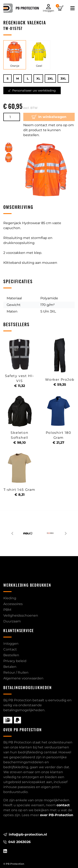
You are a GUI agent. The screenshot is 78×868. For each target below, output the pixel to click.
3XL (63, 78)
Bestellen (11, 655)
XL (38, 78)
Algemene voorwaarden (23, 678)
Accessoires (13, 604)
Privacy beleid (15, 661)
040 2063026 (17, 842)
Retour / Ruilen (16, 672)
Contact (10, 649)
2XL (50, 78)
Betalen (10, 667)
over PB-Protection (57, 815)
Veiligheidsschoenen (21, 615)
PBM (7, 610)
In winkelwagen (49, 117)
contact (63, 805)
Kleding (10, 598)
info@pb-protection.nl (25, 834)
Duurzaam (12, 621)
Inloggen (11, 644)
